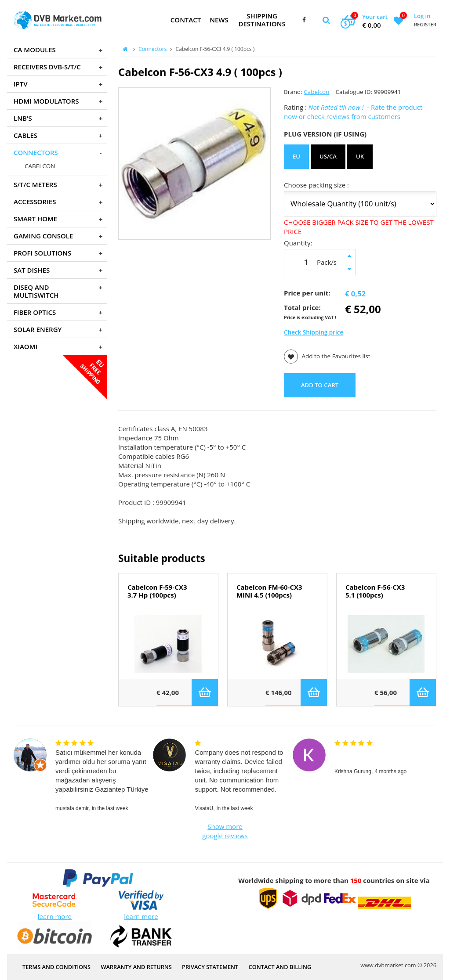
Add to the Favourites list (327, 357)
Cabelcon (316, 92)
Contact (186, 20)
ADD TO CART (320, 385)
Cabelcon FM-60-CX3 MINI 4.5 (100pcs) (269, 591)
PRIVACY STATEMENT (210, 967)
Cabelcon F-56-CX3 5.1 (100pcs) (375, 591)
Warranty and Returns (136, 967)
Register (425, 24)
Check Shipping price (314, 332)
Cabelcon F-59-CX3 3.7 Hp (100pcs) (157, 591)
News (219, 20)
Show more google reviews (225, 831)
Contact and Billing (280, 967)
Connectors (152, 49)
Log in (422, 16)
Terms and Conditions (56, 967)
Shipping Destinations (262, 20)
